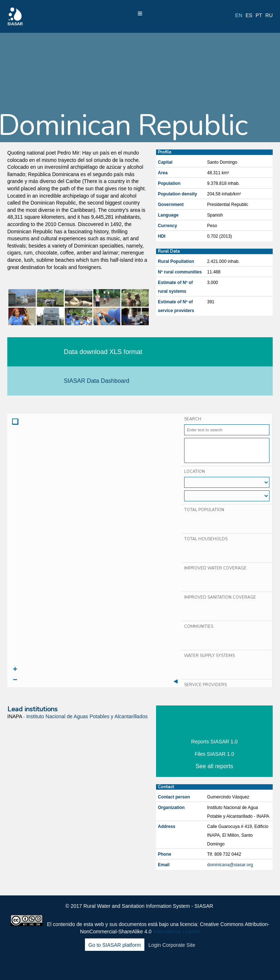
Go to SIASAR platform (114, 945)
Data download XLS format (103, 352)
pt (259, 15)
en (239, 15)
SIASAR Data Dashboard (97, 381)
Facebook (110, 965)
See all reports (214, 766)
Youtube (157, 965)
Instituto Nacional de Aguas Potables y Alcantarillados (87, 716)
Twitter (126, 965)
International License (176, 932)
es (249, 15)
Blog (172, 965)
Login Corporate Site (172, 945)
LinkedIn (141, 965)
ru (269, 15)
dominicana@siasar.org (230, 865)
